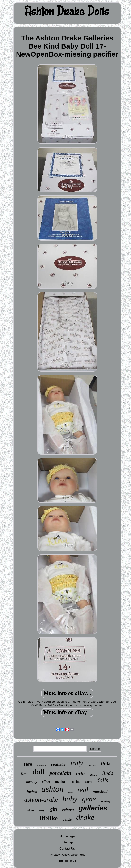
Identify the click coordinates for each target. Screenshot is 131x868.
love (70, 792)
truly (77, 763)
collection (42, 766)
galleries (93, 808)
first (24, 774)
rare (28, 764)
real (83, 790)
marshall (100, 791)
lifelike (49, 818)
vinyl (42, 810)
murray (32, 781)
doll (39, 772)
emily (88, 782)
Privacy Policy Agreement (67, 855)
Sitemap (67, 842)
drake (85, 817)
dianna (92, 765)
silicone (93, 775)
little (106, 764)
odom (30, 810)
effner (46, 782)
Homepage (67, 836)
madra (60, 782)
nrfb (80, 774)
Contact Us (67, 848)
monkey (105, 801)
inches (32, 792)
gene (89, 799)
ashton (53, 789)
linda (108, 773)
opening (75, 782)
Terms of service (67, 861)
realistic (58, 764)
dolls (102, 780)
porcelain (60, 773)
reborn (68, 810)
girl (54, 809)
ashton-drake (41, 800)
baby (70, 799)
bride (67, 819)
